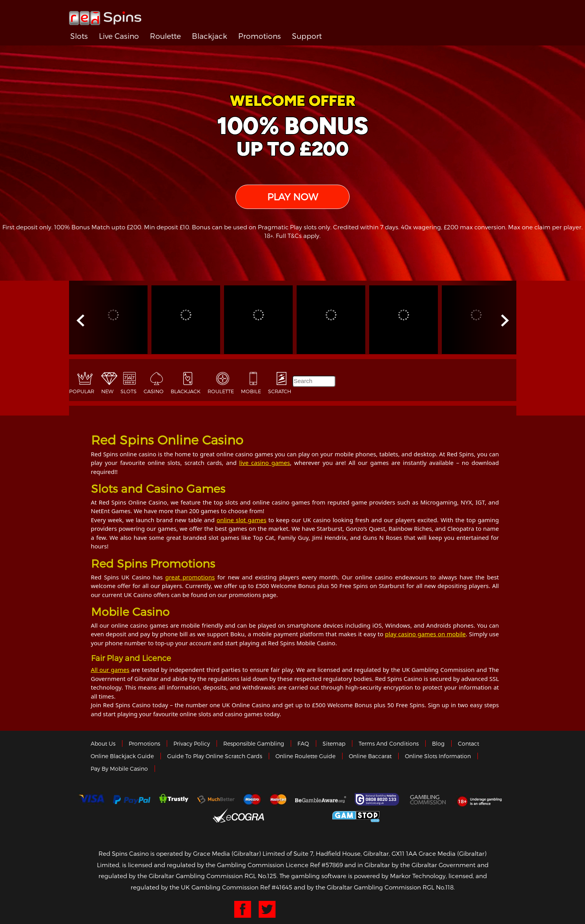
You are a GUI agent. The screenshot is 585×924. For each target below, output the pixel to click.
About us (103, 743)
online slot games (241, 520)
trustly (174, 799)
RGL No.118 (438, 887)
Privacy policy (192, 743)
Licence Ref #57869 (314, 865)
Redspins (105, 15)
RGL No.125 (261, 876)
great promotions (190, 577)
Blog (438, 743)
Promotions (260, 36)
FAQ (303, 743)
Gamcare (378, 799)
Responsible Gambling (254, 743)
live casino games (265, 463)
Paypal (132, 800)
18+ (482, 799)
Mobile (251, 391)
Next (504, 321)
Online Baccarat (370, 756)
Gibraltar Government (298, 815)
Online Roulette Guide (305, 756)
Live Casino (119, 36)
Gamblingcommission (428, 799)
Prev (81, 321)
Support (307, 36)
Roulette (165, 36)
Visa (91, 799)
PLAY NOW (292, 197)
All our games (110, 670)
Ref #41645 (276, 887)
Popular (82, 391)
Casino (154, 391)
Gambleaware (321, 799)
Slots (79, 36)
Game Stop (356, 815)
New (107, 391)
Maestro (252, 799)
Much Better (216, 800)
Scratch (280, 391)
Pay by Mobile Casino (119, 769)
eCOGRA (238, 815)
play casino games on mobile (425, 634)
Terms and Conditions (389, 743)
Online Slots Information (438, 756)
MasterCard (278, 799)
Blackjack (210, 36)
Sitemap (334, 743)
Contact (468, 743)
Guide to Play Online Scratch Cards (215, 756)
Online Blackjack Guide (122, 756)
